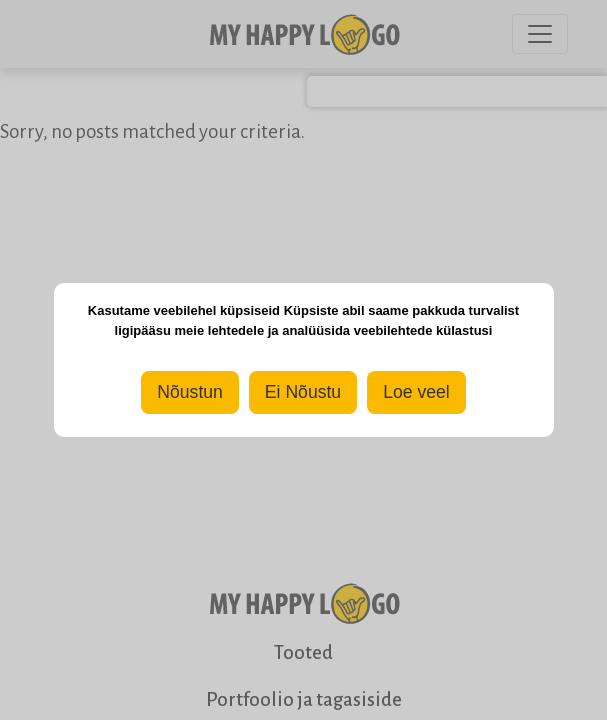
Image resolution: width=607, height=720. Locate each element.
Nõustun (190, 392)
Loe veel (416, 392)
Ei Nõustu (303, 392)
